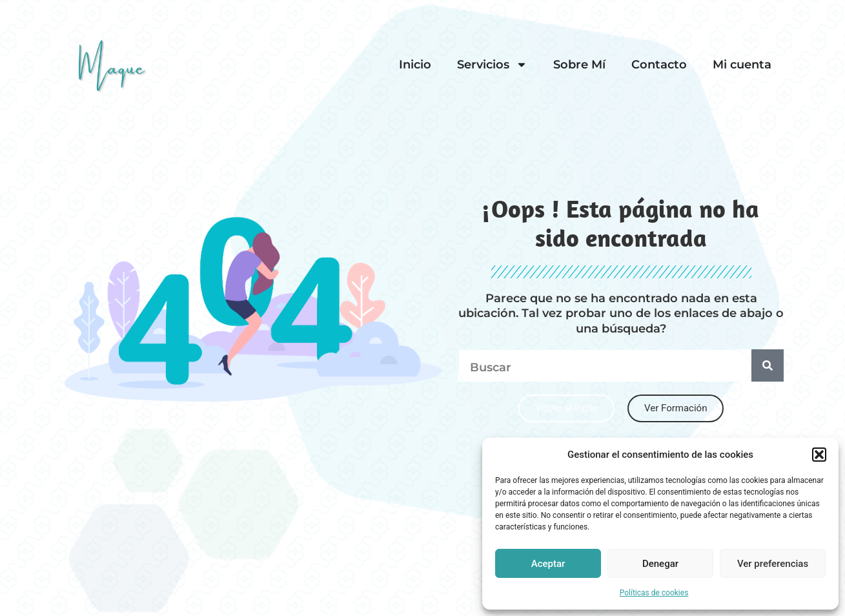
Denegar (660, 564)
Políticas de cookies (654, 593)
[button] (819, 455)
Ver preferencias (773, 564)
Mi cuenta (742, 65)
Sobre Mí (579, 65)
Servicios (492, 65)
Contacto (659, 65)
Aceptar (548, 564)
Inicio (415, 65)
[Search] (768, 365)
